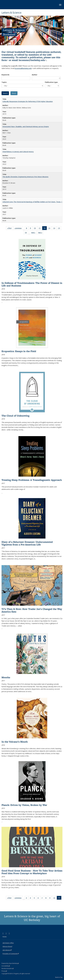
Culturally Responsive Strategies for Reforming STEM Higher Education (28, 101)
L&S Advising (7, 950)
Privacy (4, 971)
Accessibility (6, 966)
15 (60, 228)
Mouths (6, 677)
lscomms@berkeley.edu (32, 60)
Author (35, 75)
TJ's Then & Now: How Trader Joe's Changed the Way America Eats (32, 610)
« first (10, 228)
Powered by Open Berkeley (10, 963)
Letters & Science (11, 13)
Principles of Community (11, 954)
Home (5, 937)
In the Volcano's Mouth (15, 742)
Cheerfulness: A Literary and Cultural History (18, 152)
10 (35, 228)
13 (50, 228)
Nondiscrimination (8, 968)
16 (26, 233)
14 (55, 228)
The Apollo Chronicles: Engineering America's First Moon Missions (25, 177)
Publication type (51, 82)
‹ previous (19, 228)
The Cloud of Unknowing (15, 416)
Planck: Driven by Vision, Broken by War (24, 805)
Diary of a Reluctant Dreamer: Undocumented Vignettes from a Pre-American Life (27, 543)
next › (34, 233)
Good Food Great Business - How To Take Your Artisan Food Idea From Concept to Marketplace (32, 872)
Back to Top (59, 977)
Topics (4, 82)
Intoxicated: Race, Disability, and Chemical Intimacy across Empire (26, 126)
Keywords (5, 75)
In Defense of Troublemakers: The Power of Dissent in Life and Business (32, 284)
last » (41, 233)
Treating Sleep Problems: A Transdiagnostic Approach (32, 480)
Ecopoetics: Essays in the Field (19, 351)
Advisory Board (7, 946)
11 (40, 228)
